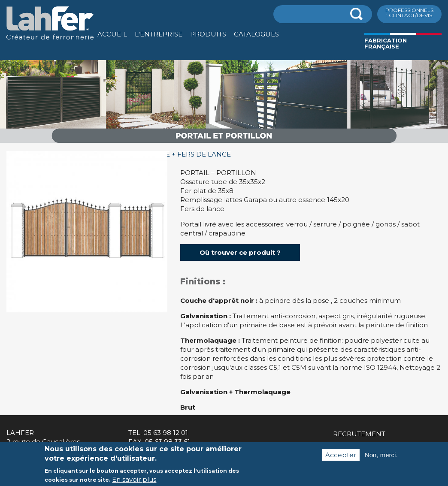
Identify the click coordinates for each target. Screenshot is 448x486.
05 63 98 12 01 (166, 433)
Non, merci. (381, 460)
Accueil (112, 34)
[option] (224, 143)
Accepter (341, 460)
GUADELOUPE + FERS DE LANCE (176, 154)
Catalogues (256, 34)
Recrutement (359, 434)
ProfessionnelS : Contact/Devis (409, 13)
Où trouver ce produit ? (240, 252)
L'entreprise (159, 34)
